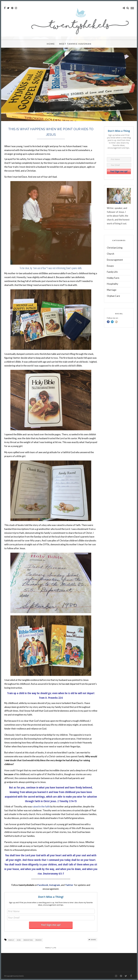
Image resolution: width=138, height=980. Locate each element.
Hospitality (113, 284)
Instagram (55, 885)
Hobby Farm (113, 278)
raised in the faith (41, 807)
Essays (110, 266)
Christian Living (115, 248)
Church (111, 254)
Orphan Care (113, 296)
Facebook (43, 885)
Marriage (112, 290)
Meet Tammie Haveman (75, 45)
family (11, 940)
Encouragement (115, 260)
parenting (28, 940)
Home (51, 45)
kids (19, 940)
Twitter (69, 885)
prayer (39, 940)
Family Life (51, 948)
